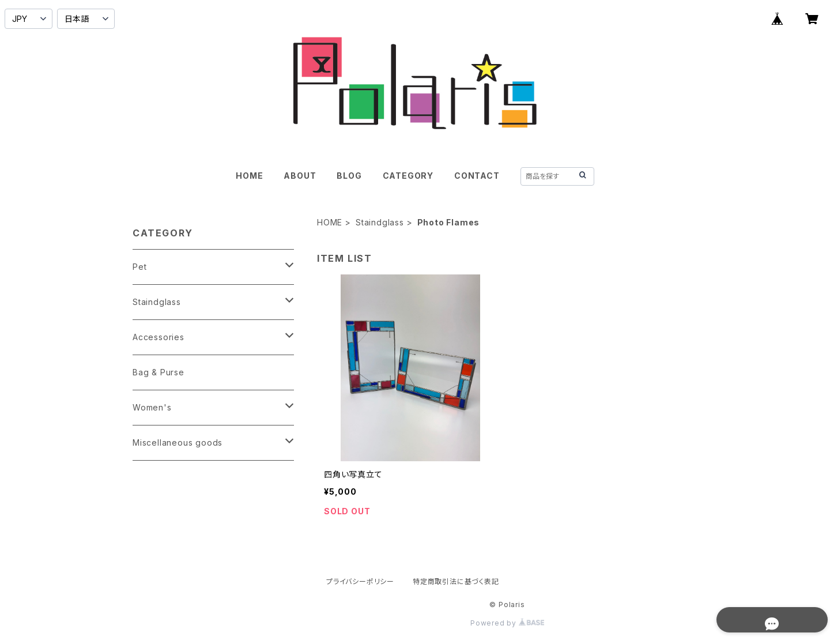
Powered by (507, 623)
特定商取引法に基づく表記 (456, 581)
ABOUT (300, 176)
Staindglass (380, 222)
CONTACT (477, 176)
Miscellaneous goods (178, 442)
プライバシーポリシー (360, 581)
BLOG (349, 176)
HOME (249, 176)
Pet (139, 267)
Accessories (159, 337)
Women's (152, 407)
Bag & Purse (159, 372)
